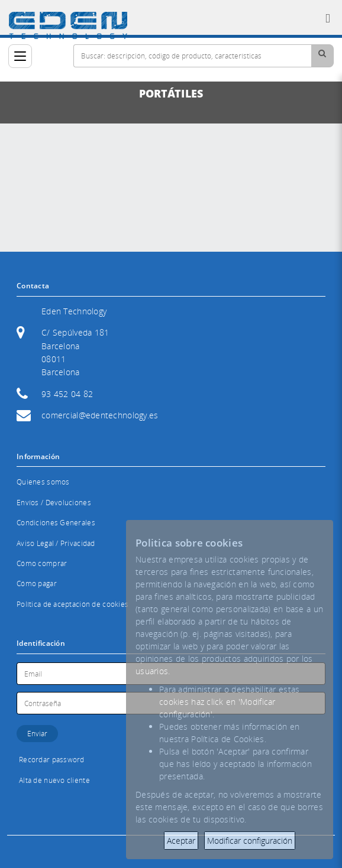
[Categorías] (20, 56)
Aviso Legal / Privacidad (56, 543)
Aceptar (181, 841)
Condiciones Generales (56, 523)
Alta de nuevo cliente (54, 780)
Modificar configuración (250, 841)
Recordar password (52, 760)
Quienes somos (43, 482)
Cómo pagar (37, 583)
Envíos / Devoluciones (54, 503)
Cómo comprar (42, 563)
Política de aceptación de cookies (72, 604)
